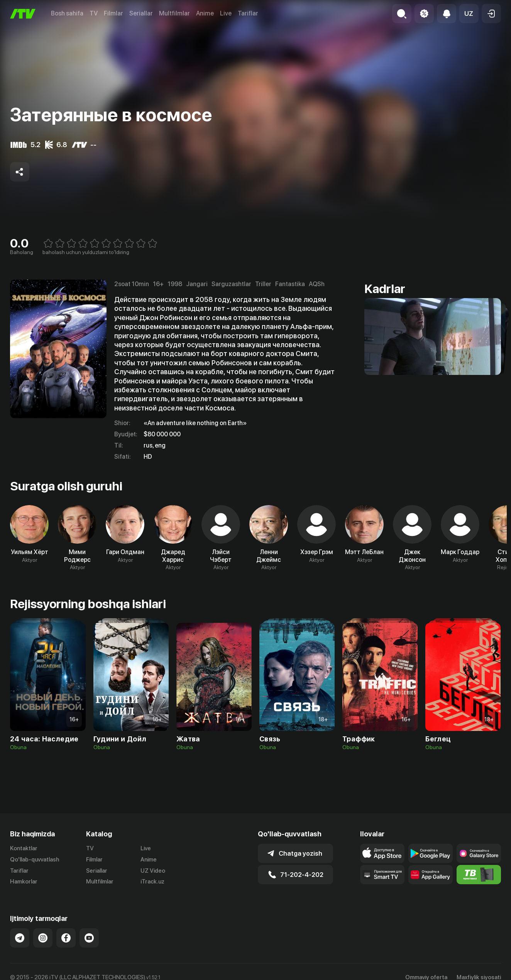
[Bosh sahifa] (23, 14)
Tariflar (248, 13)
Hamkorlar (24, 882)
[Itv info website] (479, 875)
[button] (469, 14)
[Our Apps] (382, 875)
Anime (205, 13)
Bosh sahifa (67, 13)
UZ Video (153, 871)
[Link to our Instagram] (43, 938)
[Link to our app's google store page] (431, 853)
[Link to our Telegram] (20, 938)
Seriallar (141, 13)
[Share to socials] (20, 172)
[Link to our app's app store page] (382, 853)
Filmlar (113, 13)
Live (226, 13)
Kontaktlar (24, 848)
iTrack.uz (152, 882)
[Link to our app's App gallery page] (431, 875)
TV (94, 13)
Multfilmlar (174, 13)
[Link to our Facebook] (66, 938)
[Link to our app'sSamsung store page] (479, 853)
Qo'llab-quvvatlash (35, 860)
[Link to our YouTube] (89, 938)
